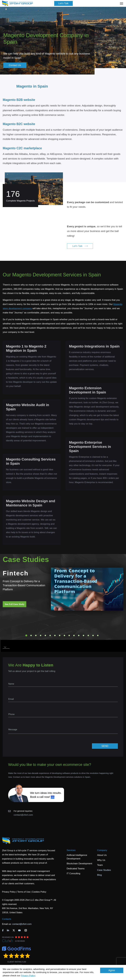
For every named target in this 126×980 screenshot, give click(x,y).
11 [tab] (74, 635)
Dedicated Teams (76, 869)
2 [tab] (31, 635)
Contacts (7, 919)
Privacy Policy (28, 976)
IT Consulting (73, 873)
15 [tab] (93, 635)
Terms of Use (24, 892)
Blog (99, 875)
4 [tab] (41, 635)
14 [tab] (88, 635)
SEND (105, 746)
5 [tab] (45, 635)
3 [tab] (36, 635)
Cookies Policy (39, 892)
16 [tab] (98, 635)
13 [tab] (84, 635)
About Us (102, 855)
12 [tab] (79, 635)
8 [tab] (60, 635)
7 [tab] (55, 635)
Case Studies (104, 870)
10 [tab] (69, 635)
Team (100, 865)
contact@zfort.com (23, 815)
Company (102, 850)
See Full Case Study (15, 604)
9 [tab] (64, 635)
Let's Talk (63, 3)
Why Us (101, 860)
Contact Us (15, 65)
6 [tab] (50, 635)
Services (71, 850)
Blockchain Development (79, 864)
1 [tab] (26, 635)
